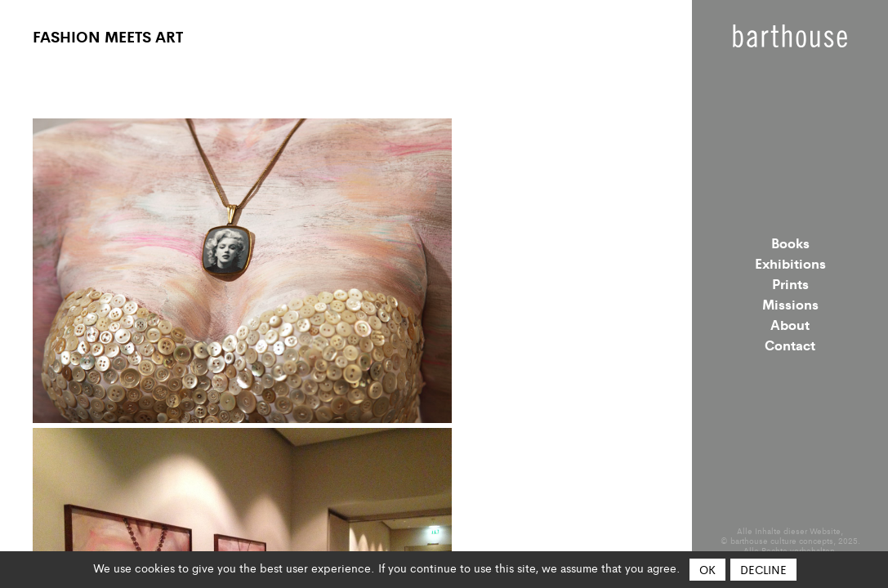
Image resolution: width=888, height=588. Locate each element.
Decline (763, 569)
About (790, 324)
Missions (790, 304)
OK (707, 569)
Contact (790, 345)
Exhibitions (790, 263)
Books (790, 243)
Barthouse (790, 36)
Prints (790, 283)
